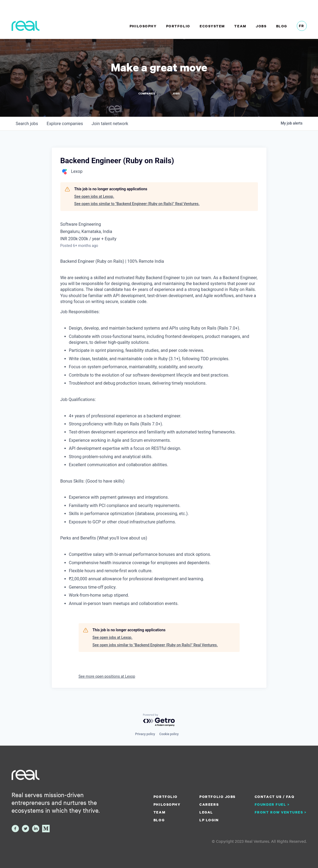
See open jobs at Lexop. (94, 196)
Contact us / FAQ (275, 797)
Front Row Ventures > (281, 812)
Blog (282, 26)
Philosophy (143, 26)
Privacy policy (145, 734)
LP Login (209, 820)
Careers (209, 804)
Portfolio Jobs (217, 797)
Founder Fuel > (272, 804)
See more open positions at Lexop (107, 676)
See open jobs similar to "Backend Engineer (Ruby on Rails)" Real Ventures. (137, 204)
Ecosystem (212, 26)
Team (240, 26)
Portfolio (178, 26)
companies (65, 124)
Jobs (261, 26)
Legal (206, 812)
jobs (27, 124)
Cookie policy (169, 734)
